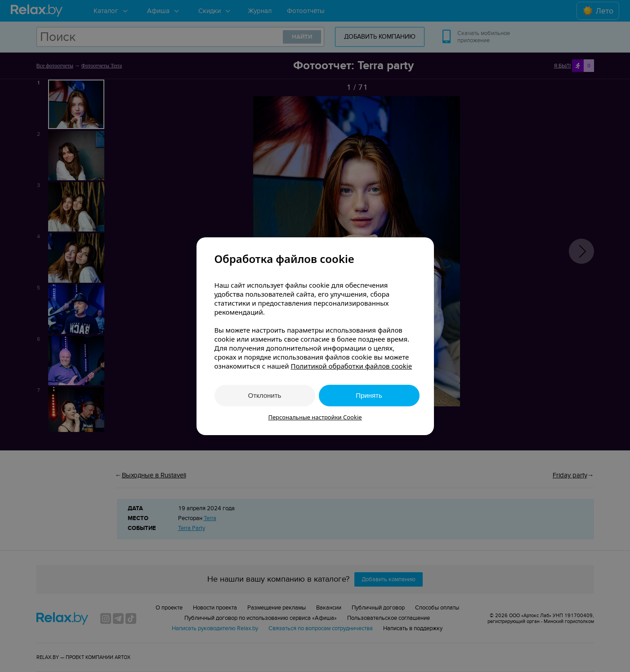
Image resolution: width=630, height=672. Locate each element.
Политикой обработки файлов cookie (351, 366)
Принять (369, 395)
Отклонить (265, 395)
